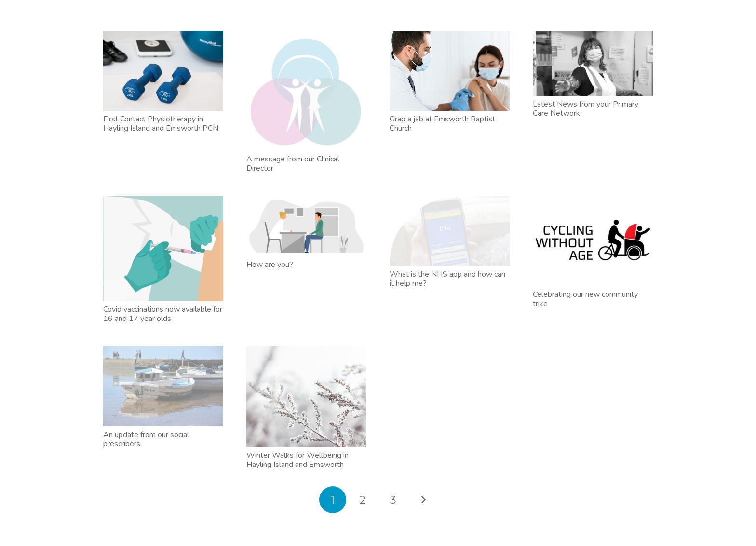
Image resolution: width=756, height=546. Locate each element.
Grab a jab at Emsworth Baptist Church (442, 124)
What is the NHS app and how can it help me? (447, 279)
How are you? (270, 265)
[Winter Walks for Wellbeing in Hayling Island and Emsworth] (306, 397)
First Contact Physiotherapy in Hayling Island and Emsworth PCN (161, 124)
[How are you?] (306, 226)
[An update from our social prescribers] (163, 386)
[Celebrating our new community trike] (593, 241)
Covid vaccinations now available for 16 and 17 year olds (163, 314)
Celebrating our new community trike (585, 299)
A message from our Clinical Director (293, 164)
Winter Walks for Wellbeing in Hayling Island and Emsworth (297, 460)
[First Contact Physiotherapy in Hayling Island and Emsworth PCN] (163, 71)
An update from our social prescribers (146, 439)
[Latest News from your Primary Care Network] (593, 63)
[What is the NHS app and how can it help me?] (450, 231)
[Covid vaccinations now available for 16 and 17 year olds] (163, 248)
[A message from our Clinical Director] (306, 91)
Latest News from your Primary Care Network (586, 109)
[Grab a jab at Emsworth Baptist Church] (450, 71)
